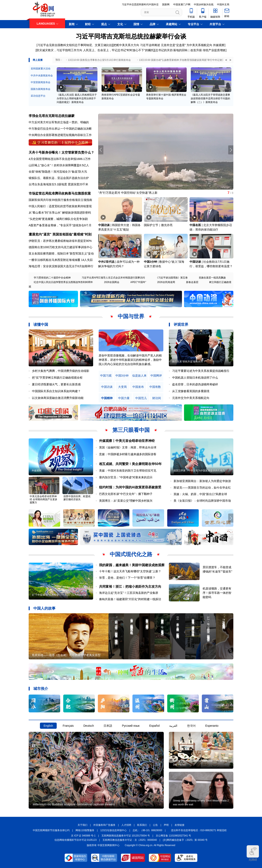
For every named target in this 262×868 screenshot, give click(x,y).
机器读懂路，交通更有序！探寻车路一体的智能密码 (217, 593)
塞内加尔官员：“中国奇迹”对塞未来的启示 (126, 477)
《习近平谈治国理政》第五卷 (172, 278)
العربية (173, 726)
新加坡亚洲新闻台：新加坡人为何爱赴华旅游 (202, 481)
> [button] (230, 60)
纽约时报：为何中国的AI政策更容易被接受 (130, 487)
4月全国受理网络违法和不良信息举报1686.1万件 (60, 159)
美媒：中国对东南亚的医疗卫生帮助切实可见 (128, 471)
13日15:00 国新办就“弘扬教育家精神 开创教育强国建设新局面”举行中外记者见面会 (184, 60)
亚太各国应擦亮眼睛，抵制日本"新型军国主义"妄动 (61, 253)
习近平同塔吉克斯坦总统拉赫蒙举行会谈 (131, 36)
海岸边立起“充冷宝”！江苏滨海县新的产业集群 (129, 593)
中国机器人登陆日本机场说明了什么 (195, 378)
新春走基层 (192, 282)
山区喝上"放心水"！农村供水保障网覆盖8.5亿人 (59, 165)
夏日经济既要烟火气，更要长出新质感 (56, 384)
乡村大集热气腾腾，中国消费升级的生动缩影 (61, 371)
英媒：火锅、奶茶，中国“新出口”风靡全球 (200, 494)
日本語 (108, 726)
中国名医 (195, 225)
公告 (155, 825)
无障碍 (253, 853)
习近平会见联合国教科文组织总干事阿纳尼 (65, 45)
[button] (231, 150)
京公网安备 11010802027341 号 (173, 836)
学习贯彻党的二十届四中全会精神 (52, 278)
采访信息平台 (38, 96)
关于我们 (82, 825)
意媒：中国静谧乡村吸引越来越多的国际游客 (128, 454)
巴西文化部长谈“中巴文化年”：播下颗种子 (126, 494)
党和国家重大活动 (41, 69)
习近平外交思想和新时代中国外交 (140, 5)
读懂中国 (41, 325)
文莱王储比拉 (103, 45)
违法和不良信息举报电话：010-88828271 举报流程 (199, 830)
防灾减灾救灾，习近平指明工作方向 (59, 50)
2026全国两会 (112, 282)
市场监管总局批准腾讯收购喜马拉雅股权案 (60, 193)
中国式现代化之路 (131, 554)
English (48, 726)
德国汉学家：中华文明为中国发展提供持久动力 (199, 471)
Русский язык (131, 726)
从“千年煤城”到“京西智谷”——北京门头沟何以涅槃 (59, 595)
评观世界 (181, 325)
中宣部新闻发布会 (41, 82)
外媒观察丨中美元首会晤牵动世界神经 (127, 441)
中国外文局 (223, 5)
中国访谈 (104, 225)
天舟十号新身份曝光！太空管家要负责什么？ (61, 152)
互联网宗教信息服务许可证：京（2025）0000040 (130, 840)
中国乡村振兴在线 (204, 5)
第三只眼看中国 (131, 430)
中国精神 (107, 398)
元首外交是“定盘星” (173, 45)
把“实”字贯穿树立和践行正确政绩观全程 (57, 378)
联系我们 (142, 825)
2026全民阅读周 (166, 282)
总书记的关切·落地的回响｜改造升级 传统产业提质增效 (191, 50)
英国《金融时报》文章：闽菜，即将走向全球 (128, 447)
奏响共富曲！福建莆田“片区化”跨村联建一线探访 (130, 599)
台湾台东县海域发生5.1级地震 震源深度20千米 (58, 184)
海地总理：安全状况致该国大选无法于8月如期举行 (61, 266)
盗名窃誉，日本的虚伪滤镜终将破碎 (195, 384)
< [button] (226, 60)
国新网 (166, 5)
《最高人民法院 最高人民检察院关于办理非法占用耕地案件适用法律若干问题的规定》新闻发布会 (77, 98)
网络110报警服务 (85, 830)
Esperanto (212, 726)
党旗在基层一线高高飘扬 (212, 278)
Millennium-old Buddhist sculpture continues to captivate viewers (74, 804)
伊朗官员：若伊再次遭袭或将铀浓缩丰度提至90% (60, 241)
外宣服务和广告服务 (104, 825)
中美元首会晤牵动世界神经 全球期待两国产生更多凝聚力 (43, 499)
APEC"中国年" (138, 282)
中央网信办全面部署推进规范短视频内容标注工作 (60, 135)
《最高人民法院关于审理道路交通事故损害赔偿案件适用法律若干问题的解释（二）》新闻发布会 (210, 98)
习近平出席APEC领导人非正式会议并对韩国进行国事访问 (113, 278)
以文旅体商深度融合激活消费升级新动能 (58, 398)
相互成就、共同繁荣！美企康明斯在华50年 (130, 464)
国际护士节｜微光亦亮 (158, 225)
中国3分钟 (150, 262)
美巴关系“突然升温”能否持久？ (189, 362)
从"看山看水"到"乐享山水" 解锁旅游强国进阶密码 (60, 213)
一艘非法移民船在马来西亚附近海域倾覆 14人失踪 (61, 260)
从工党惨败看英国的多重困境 (191, 391)
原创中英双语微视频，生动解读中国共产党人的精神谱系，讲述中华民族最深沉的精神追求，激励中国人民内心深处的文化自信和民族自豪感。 (130, 360)
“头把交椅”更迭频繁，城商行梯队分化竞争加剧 (58, 219)
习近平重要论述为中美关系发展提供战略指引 (201, 371)
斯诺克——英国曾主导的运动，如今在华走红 (202, 488)
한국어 (191, 726)
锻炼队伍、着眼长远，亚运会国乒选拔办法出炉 (59, 178)
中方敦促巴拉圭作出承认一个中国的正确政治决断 (60, 129)
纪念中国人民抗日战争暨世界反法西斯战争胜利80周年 (63, 282)
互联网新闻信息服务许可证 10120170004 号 (126, 836)
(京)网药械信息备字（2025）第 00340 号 (185, 840)
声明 (166, 825)
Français (68, 726)
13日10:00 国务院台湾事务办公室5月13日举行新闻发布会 (99, 60)
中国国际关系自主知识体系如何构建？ (56, 391)
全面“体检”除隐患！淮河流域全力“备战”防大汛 (58, 172)
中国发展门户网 (182, 5)
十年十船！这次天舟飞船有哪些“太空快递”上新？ (130, 571)
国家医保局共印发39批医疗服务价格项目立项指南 (60, 200)
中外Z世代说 (106, 262)
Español (154, 726)
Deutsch (89, 726)
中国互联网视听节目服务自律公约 (51, 830)
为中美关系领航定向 (199, 45)
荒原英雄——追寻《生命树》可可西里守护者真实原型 (66, 655)
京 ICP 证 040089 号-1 (83, 836)
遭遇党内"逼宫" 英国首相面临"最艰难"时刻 (60, 234)
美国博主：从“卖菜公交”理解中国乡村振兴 (126, 501)
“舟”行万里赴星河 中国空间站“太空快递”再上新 (128, 193)
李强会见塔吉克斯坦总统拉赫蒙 (52, 116)
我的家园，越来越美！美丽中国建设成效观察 (132, 565)
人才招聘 (126, 825)
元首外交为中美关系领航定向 (191, 398)
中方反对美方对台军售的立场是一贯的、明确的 (59, 122)
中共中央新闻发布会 (42, 76)
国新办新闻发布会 (41, 89)
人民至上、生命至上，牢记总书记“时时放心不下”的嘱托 (118, 50)
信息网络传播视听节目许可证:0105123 (76, 840)
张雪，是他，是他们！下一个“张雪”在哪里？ (127, 578)
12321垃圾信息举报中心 (113, 830)
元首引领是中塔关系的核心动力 (49, 362)
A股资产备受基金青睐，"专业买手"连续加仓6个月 (60, 225)
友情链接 (180, 825)
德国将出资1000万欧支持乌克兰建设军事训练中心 (60, 247)
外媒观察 (219, 45)
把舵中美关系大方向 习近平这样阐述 (137, 45)
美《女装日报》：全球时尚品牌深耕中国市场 (202, 501)
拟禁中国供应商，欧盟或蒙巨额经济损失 (77, 498)
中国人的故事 (44, 608)
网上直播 (38, 60)
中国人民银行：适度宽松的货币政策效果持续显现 (60, 206)
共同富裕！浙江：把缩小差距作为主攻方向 (130, 587)
